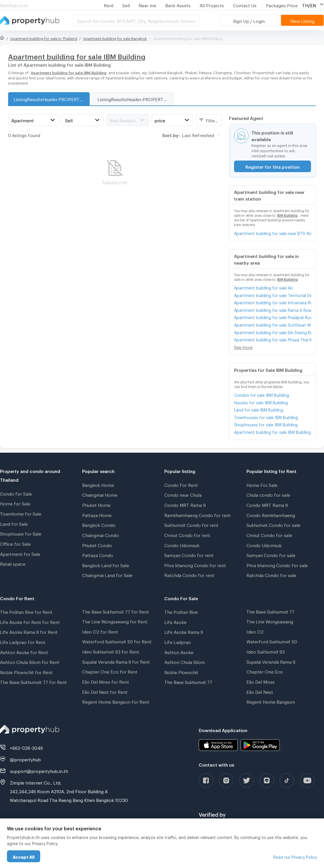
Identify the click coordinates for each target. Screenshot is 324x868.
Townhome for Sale (21, 513)
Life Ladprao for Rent (23, 641)
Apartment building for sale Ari (263, 287)
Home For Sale (262, 484)
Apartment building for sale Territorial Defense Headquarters (273, 295)
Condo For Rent (181, 484)
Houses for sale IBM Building (261, 402)
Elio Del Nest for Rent (105, 691)
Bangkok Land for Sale (106, 565)
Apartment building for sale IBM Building (273, 431)
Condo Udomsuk (182, 545)
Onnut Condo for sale (269, 534)
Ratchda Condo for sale (271, 574)
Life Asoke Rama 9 (184, 631)
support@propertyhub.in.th (39, 770)
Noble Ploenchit (181, 672)
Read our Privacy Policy (295, 856)
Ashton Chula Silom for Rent (30, 661)
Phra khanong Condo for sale (277, 565)
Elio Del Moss (261, 681)
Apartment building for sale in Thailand (44, 38)
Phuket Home (96, 504)
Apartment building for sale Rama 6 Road (273, 309)
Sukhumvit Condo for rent (191, 524)
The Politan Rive (181, 611)
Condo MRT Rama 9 (185, 504)
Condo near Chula (183, 494)
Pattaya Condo (98, 554)
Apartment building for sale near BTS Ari (273, 233)
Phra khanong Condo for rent (195, 565)
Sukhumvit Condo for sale (273, 524)
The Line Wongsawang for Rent (115, 621)
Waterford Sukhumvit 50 (272, 641)
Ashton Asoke (179, 652)
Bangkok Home (98, 484)
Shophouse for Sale (21, 533)
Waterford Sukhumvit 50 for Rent (117, 641)
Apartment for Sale (20, 553)
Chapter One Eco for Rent (110, 671)
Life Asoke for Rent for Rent (30, 621)
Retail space (13, 563)
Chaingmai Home (100, 494)
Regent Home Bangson (271, 701)
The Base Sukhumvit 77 (188, 681)
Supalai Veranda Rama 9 (271, 661)
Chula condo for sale (268, 494)
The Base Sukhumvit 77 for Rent (33, 681)
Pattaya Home (97, 514)
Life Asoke (175, 621)
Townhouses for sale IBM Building (266, 417)
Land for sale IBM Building (259, 409)
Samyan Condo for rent (189, 554)
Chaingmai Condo (101, 534)
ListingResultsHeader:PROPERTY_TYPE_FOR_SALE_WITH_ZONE (51, 99)
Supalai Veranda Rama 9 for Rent (116, 661)
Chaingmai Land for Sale (107, 574)
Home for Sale (15, 503)
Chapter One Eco (265, 671)
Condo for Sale (16, 493)
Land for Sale (14, 523)
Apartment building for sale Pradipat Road (273, 317)
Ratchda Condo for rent (189, 574)
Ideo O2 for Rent (100, 631)
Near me (147, 5)
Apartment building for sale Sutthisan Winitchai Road (273, 324)
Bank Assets (178, 5)
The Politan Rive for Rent (26, 611)
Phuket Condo (97, 545)
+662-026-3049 (26, 747)
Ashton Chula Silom (185, 661)
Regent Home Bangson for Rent (116, 701)
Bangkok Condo (99, 524)
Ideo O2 (255, 631)
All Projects (212, 5)
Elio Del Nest (260, 691)
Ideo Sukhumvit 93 (266, 651)
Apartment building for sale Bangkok (115, 38)
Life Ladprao (178, 641)
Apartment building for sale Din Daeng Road (273, 332)
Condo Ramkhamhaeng (271, 514)
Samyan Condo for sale (271, 554)
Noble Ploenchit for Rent (26, 672)
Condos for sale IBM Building (262, 394)
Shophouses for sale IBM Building (266, 424)
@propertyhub (25, 759)
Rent (109, 5)
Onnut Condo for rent (187, 534)
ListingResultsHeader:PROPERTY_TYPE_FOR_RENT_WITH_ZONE (135, 99)
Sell (126, 5)
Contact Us (245, 5)
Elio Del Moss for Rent (106, 681)
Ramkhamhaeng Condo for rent (197, 514)
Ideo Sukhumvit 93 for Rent (111, 651)
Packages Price (282, 5)
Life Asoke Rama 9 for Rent (29, 631)
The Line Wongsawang (270, 621)
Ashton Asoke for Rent (24, 652)
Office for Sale (15, 543)
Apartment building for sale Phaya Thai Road (273, 339)
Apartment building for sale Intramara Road (273, 302)
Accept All (24, 856)
